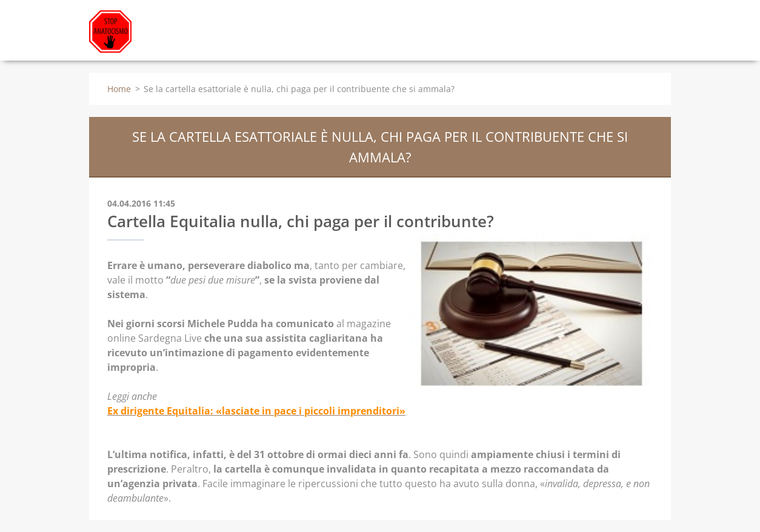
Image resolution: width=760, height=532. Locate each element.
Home (119, 89)
